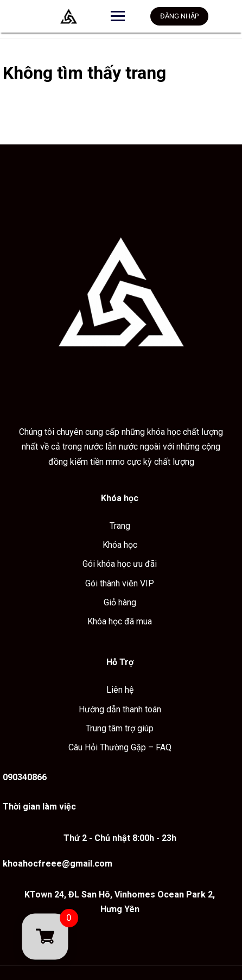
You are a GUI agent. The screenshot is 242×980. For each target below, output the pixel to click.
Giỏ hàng (120, 602)
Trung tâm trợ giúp (120, 728)
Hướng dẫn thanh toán (120, 709)
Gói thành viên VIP (120, 583)
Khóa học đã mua (120, 621)
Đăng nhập (179, 16)
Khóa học (120, 545)
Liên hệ (120, 690)
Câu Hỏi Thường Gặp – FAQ (120, 747)
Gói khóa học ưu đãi (120, 564)
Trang (120, 526)
